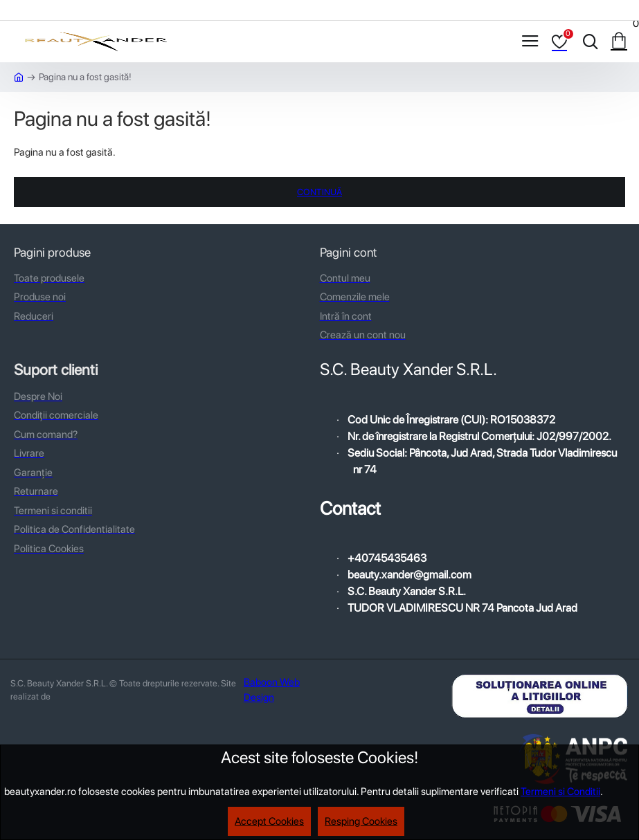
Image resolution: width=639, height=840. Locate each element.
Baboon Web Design (272, 690)
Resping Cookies (361, 821)
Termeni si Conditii (560, 792)
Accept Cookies (269, 821)
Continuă (319, 192)
